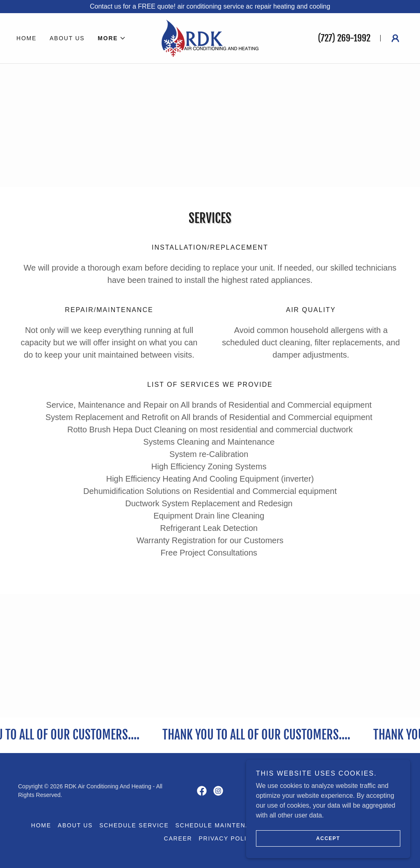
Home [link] (26, 38)
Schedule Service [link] (134, 825)
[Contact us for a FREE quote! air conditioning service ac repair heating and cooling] (210, 7)
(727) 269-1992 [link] (344, 38)
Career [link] (178, 838)
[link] (210, 38)
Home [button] (41, 825)
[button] (112, 38)
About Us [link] (67, 38)
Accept (328, 850)
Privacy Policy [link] (227, 838)
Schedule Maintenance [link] (220, 825)
